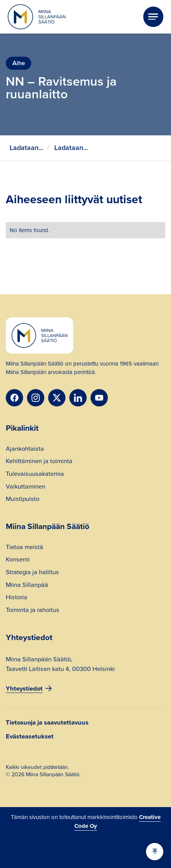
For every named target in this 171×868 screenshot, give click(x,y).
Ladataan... (26, 148)
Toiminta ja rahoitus (33, 611)
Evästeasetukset (30, 736)
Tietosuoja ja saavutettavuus (47, 722)
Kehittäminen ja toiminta (39, 462)
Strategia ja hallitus (32, 573)
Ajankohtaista (25, 450)
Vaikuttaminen (26, 487)
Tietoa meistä (24, 548)
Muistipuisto (23, 500)
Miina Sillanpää (27, 586)
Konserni (18, 560)
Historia (17, 598)
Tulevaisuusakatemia (35, 475)
